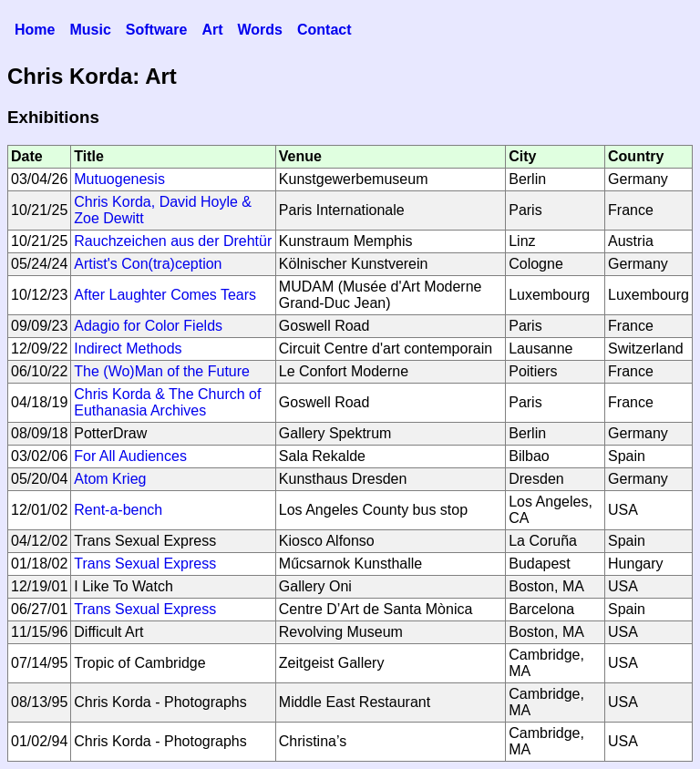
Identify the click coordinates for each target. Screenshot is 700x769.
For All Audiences (130, 456)
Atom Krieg (110, 479)
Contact (324, 30)
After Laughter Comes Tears (165, 295)
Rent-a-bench (118, 510)
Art (212, 30)
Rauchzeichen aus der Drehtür (173, 241)
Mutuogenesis (119, 179)
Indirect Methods (128, 349)
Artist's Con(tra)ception (148, 264)
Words (259, 30)
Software (157, 30)
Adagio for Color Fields (148, 326)
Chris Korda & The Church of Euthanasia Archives (167, 402)
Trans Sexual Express (145, 564)
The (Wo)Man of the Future (162, 371)
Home (35, 30)
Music (90, 30)
